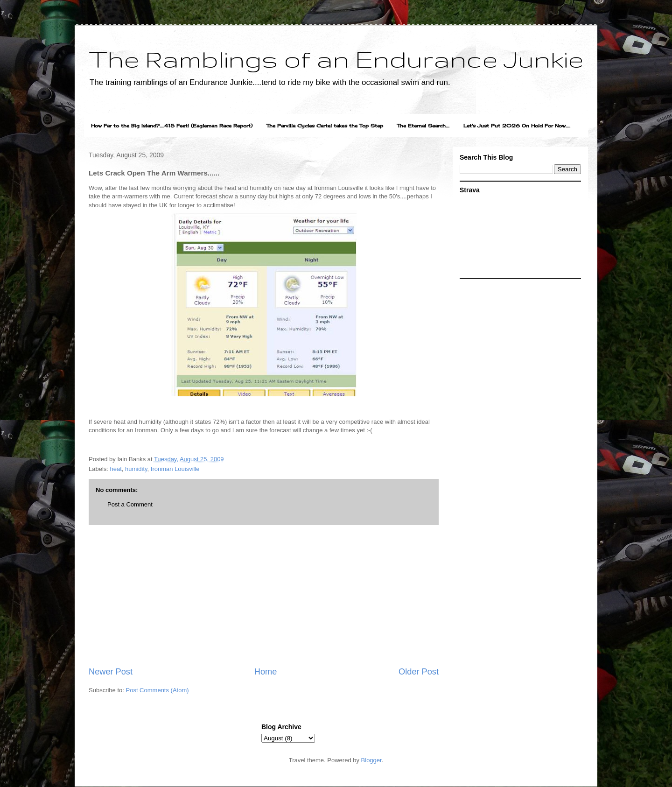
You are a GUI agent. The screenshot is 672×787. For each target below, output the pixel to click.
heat (116, 469)
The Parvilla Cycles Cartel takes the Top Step (325, 126)
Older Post (419, 672)
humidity (136, 469)
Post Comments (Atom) (157, 690)
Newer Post (111, 672)
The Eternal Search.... (423, 126)
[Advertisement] (264, 596)
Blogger (371, 760)
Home (266, 672)
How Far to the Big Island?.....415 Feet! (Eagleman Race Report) (172, 126)
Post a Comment (130, 504)
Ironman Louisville (175, 469)
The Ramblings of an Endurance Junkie (336, 59)
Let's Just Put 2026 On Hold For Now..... (517, 126)
